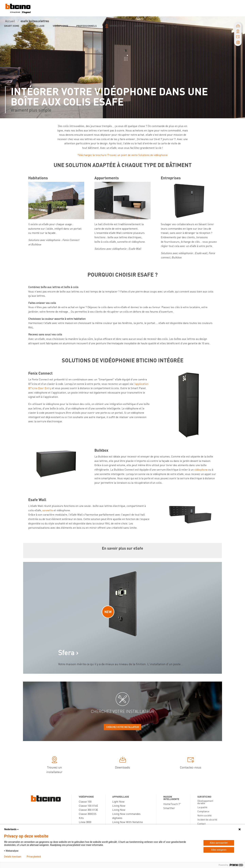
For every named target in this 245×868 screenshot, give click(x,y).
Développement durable (205, 802)
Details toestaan (13, 857)
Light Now (118, 801)
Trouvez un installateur (54, 765)
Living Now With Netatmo (128, 822)
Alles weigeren (219, 850)
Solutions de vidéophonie (153, 155)
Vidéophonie (60, 26)
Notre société (204, 815)
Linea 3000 (85, 822)
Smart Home (12, 26)
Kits (81, 818)
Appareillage (36, 26)
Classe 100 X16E (88, 806)
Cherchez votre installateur (122, 727)
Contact (140, 26)
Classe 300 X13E (88, 810)
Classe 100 (85, 801)
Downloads (122, 763)
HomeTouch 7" (172, 804)
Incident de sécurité (207, 819)
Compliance (203, 811)
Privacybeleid (34, 857)
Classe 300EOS (88, 814)
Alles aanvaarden (219, 843)
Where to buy (118, 26)
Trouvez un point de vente (122, 155)
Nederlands (12, 829)
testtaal (159, 26)
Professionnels (87, 26)
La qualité (202, 807)
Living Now (119, 806)
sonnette (48, 510)
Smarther (169, 808)
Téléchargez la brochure (92, 155)
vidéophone (201, 469)
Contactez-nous (191, 763)
